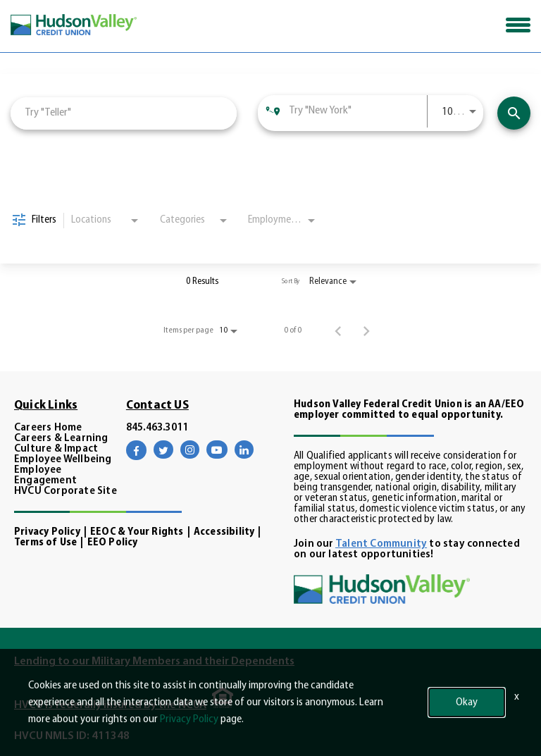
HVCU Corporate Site (66, 491)
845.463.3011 (157, 428)
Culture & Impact (56, 449)
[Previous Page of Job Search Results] (338, 330)
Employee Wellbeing (63, 460)
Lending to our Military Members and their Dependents (154, 662)
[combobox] (124, 113)
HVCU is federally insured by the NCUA (110, 705)
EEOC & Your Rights (137, 532)
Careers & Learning (61, 439)
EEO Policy (113, 543)
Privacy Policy (47, 532)
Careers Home (48, 428)
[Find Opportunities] (514, 113)
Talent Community (381, 544)
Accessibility (224, 532)
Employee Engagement (45, 476)
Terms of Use (45, 543)
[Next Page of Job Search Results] (366, 330)
